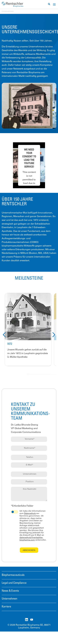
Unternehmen (8, 12)
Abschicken (29, 550)
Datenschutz (30, 514)
